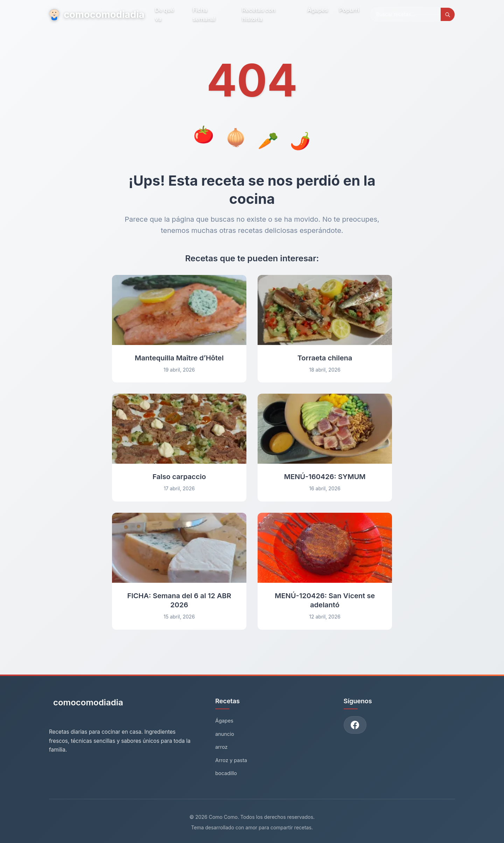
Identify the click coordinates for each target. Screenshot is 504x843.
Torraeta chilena (325, 358)
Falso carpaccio (179, 477)
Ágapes (318, 10)
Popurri (349, 10)
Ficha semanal (205, 14)
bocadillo (226, 773)
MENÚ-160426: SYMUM (325, 477)
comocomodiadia (97, 14)
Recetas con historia (260, 14)
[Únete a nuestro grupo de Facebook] (355, 725)
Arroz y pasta (231, 760)
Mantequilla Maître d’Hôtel (179, 358)
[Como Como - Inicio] (86, 705)
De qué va (166, 14)
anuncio (225, 734)
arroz (221, 747)
